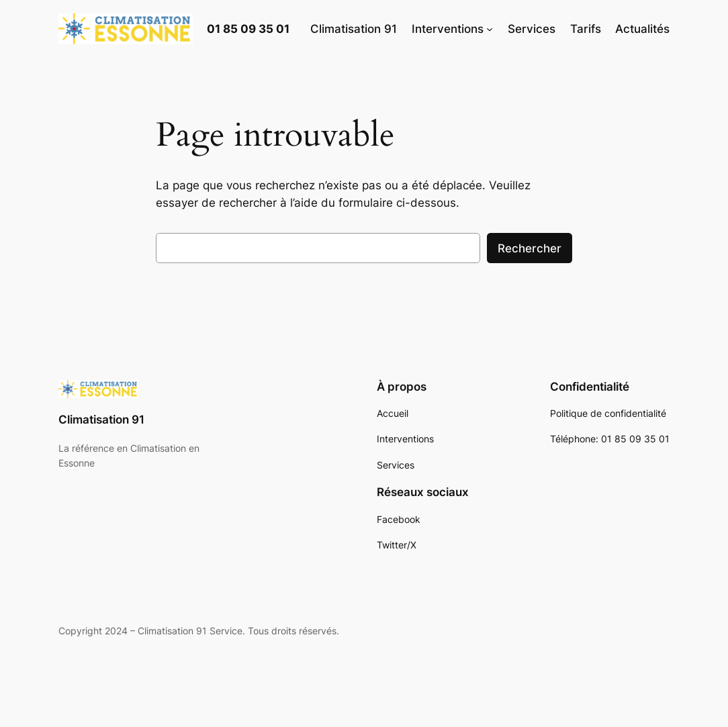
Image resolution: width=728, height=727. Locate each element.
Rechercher (530, 248)
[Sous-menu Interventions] (490, 29)
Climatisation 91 (101, 420)
